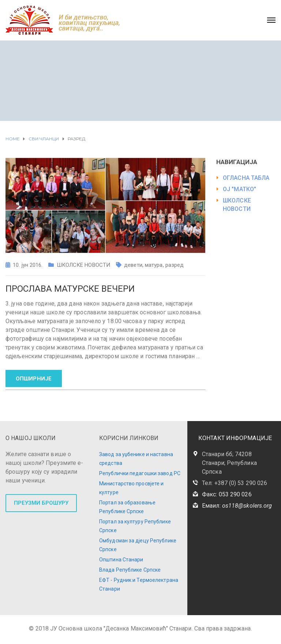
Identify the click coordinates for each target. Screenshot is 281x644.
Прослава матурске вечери (70, 289)
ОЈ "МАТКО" (239, 189)
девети (133, 265)
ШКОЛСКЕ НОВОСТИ (84, 265)
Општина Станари (121, 560)
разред (175, 265)
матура (154, 265)
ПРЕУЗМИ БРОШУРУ (41, 503)
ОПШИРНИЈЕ (34, 379)
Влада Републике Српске (130, 570)
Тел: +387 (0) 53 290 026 (235, 483)
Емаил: (237, 506)
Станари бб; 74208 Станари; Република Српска (229, 463)
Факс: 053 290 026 (227, 494)
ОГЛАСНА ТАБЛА (246, 178)
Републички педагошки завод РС (140, 473)
